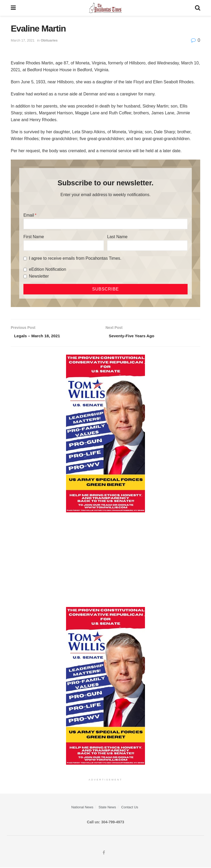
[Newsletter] (25, 276)
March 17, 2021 (23, 40)
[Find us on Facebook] (104, 854)
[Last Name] (147, 246)
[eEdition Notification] (25, 270)
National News (82, 808)
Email (29, 215)
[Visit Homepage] (105, 8)
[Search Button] (198, 8)
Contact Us (130, 808)
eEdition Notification (47, 269)
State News (107, 808)
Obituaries (49, 40)
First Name (34, 237)
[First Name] (64, 246)
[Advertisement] (105, 560)
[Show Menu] (13, 8)
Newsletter (39, 276)
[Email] (105, 224)
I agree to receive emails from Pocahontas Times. (75, 258)
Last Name (117, 237)
